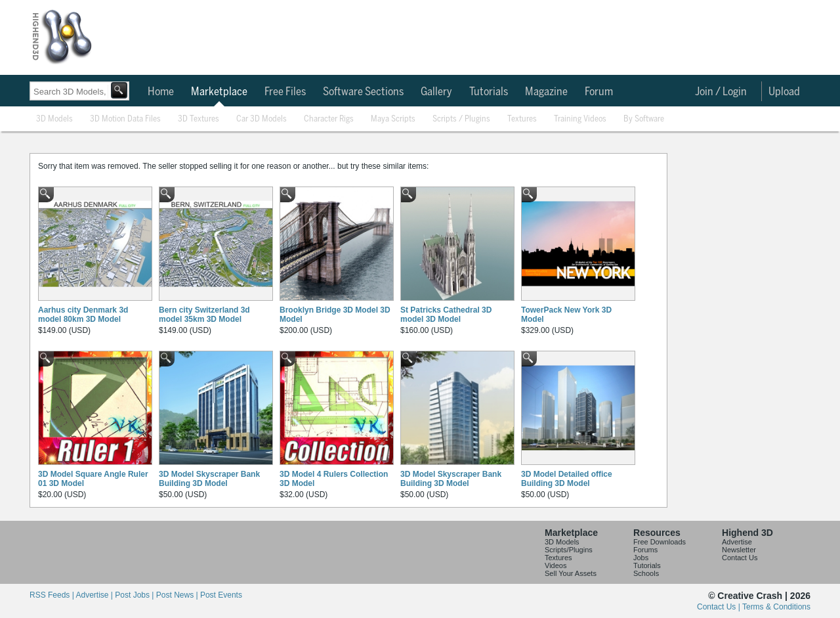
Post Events (221, 595)
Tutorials (489, 92)
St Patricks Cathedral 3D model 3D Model (446, 315)
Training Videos (580, 119)
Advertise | (95, 595)
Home (161, 92)
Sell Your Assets (571, 573)
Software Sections (363, 92)
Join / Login (721, 92)
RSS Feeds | (52, 595)
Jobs (641, 558)
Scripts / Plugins (461, 119)
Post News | (178, 595)
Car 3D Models (262, 119)
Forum (599, 92)
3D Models (54, 119)
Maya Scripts (393, 119)
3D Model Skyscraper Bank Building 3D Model (209, 479)
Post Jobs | (135, 595)
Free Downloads (660, 542)
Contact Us (740, 558)
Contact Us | (720, 607)
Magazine (546, 92)
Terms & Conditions (776, 607)
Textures (522, 119)
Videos (556, 565)
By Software (644, 119)
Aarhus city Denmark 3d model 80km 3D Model (83, 315)
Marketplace (219, 92)
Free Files (285, 92)
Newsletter (739, 550)
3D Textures (199, 119)
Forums (645, 550)
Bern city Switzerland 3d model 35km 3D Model (204, 315)
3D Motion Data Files (125, 119)
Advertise (737, 542)
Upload (784, 92)
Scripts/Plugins (569, 550)
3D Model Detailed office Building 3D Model (567, 479)
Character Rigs (329, 119)
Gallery (436, 92)
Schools (646, 573)
